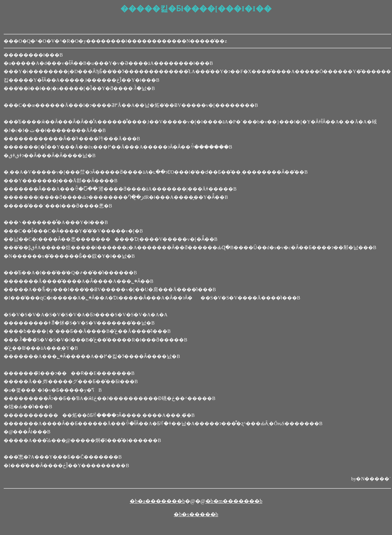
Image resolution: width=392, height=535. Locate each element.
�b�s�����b (196, 514)
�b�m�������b (234, 501)
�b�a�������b (157, 501)
